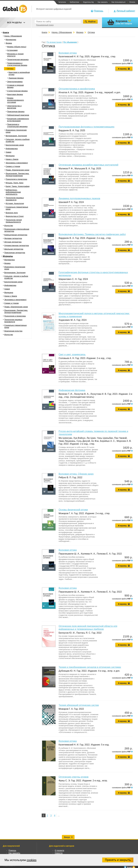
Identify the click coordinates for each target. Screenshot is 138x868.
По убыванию (70, 42)
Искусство (9, 226)
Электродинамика (15, 82)
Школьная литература (14, 249)
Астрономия (12, 50)
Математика (11, 40)
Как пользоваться (118, 2)
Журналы (8, 256)
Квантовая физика (15, 94)
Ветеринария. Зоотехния (16, 136)
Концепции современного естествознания (18, 120)
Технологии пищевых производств (15, 199)
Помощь (99, 11)
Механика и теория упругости (15, 55)
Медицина (10, 156)
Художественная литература (17, 245)
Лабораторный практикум (18, 115)
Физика (9, 43)
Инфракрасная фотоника (72, 390)
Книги (6, 32)
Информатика (12, 149)
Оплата (132, 2)
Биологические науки (15, 145)
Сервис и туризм (13, 166)
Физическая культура (13, 331)
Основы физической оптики (73, 510)
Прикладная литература (15, 253)
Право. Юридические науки (17, 170)
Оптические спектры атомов (74, 777)
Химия (8, 152)
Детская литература (13, 242)
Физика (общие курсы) (17, 47)
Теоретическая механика (18, 59)
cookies (32, 860)
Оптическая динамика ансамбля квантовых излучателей (88, 165)
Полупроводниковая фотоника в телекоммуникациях (86, 127)
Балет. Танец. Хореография (18, 186)
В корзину (122, 69)
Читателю (62, 2)
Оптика (10, 69)
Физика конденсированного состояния (16, 100)
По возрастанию (54, 42)
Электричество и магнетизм (14, 107)
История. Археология (15, 203)
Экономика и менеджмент (17, 163)
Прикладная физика (16, 112)
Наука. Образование (13, 36)
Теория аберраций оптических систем (79, 705)
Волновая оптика (68, 53)
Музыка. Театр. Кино (15, 183)
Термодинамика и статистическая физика (17, 64)
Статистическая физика (17, 91)
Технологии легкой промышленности (14, 221)
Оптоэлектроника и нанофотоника (77, 89)
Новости (59, 853)
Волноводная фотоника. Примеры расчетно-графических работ (92, 234)
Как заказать (103, 2)
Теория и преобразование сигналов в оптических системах (90, 667)
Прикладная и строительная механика (17, 125)
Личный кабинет (126, 11)
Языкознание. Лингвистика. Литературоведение (17, 175)
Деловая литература (13, 238)
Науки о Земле (12, 159)
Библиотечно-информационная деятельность (13, 192)
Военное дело (12, 213)
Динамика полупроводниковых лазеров (79, 198)
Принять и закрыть (118, 860)
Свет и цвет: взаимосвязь (72, 354)
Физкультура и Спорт (15, 216)
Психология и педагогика (16, 179)
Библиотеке (74, 2)
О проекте (59, 850)
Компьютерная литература (16, 235)
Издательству (88, 2)
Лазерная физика (16, 78)
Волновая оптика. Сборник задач (76, 474)
